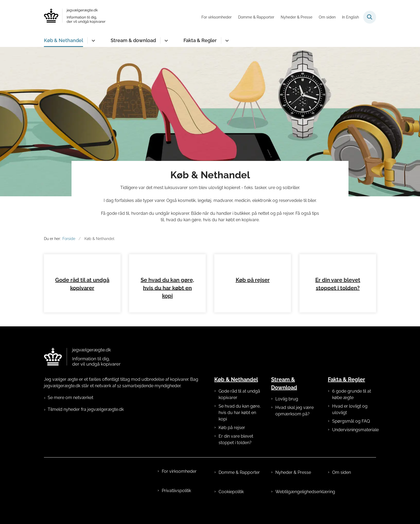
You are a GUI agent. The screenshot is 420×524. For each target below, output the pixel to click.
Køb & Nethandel (63, 40)
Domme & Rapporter (239, 485)
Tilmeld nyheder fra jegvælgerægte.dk (86, 422)
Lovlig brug (287, 412)
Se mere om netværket (70, 410)
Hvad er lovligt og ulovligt (350, 422)
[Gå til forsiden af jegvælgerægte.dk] (75, 17)
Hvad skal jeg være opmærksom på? (295, 424)
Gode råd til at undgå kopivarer (239, 407)
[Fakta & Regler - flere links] (226, 40)
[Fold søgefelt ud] (370, 17)
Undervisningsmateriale (354, 443)
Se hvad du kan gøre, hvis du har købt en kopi (167, 301)
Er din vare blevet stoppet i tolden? (236, 452)
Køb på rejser (253, 293)
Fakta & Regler (200, 40)
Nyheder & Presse (293, 485)
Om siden (342, 485)
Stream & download (133, 40)
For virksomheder (179, 484)
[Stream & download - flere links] (165, 40)
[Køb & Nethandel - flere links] (93, 40)
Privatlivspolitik (176, 503)
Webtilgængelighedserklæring (297, 505)
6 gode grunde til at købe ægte (352, 407)
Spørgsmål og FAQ (351, 434)
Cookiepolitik (231, 505)
